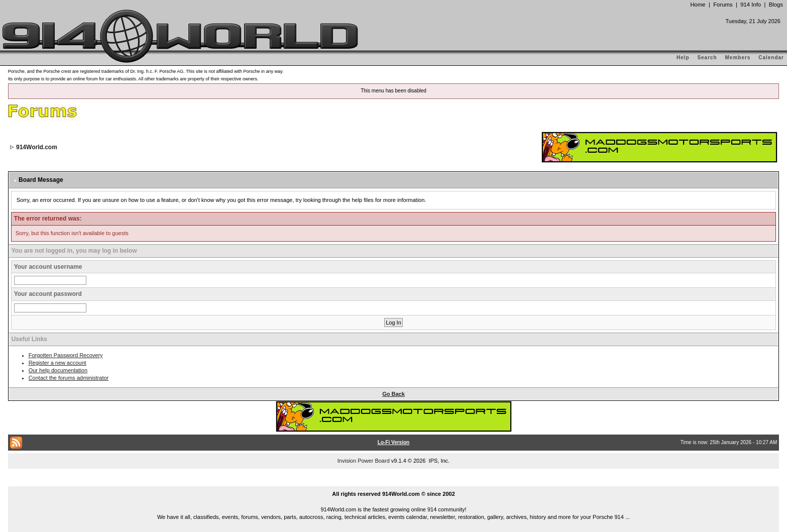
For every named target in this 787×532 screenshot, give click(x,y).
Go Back (393, 394)
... (394, 482)
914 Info (751, 5)
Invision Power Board (364, 461)
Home (698, 5)
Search (707, 58)
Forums (723, 5)
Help (683, 58)
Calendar (771, 58)
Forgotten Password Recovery (66, 355)
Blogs (776, 5)
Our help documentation (58, 370)
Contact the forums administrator (69, 378)
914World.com (37, 147)
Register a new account (58, 363)
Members (738, 58)
